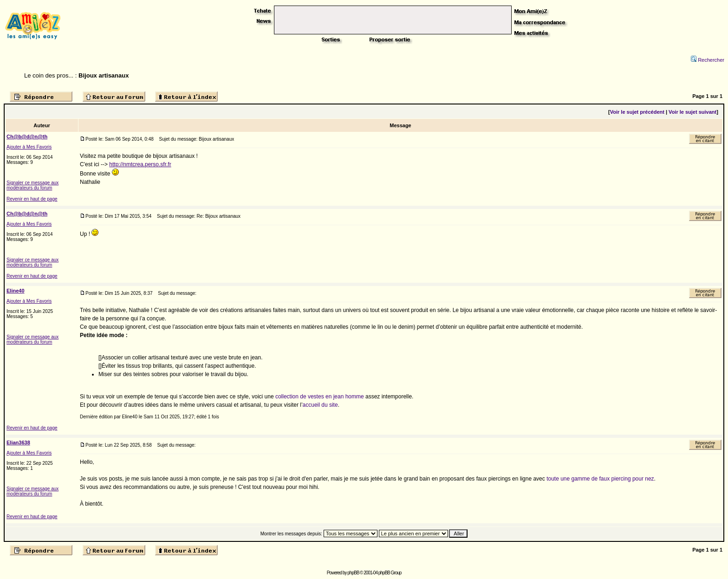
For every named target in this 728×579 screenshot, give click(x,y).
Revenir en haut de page (32, 199)
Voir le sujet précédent (637, 112)
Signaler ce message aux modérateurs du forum (32, 185)
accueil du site (320, 405)
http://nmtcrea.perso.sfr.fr (140, 164)
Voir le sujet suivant (692, 112)
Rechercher (708, 60)
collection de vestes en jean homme (320, 397)
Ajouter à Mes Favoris (29, 147)
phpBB (353, 573)
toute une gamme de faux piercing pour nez (600, 479)
